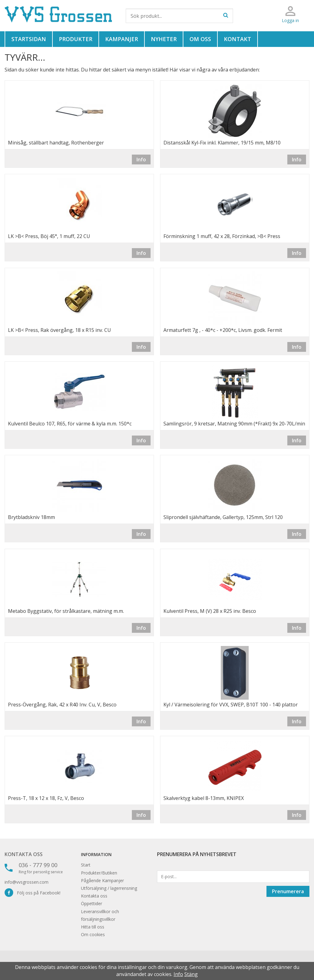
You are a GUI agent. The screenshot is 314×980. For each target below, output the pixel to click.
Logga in (290, 20)
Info (141, 159)
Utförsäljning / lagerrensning (109, 888)
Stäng (191, 974)
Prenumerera (288, 891)
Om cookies (93, 934)
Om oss (200, 39)
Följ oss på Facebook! (33, 893)
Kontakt (237, 39)
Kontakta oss (24, 854)
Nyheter (164, 39)
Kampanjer (122, 39)
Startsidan (29, 39)
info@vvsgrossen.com (27, 882)
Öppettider (92, 903)
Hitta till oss (93, 927)
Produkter (76, 39)
